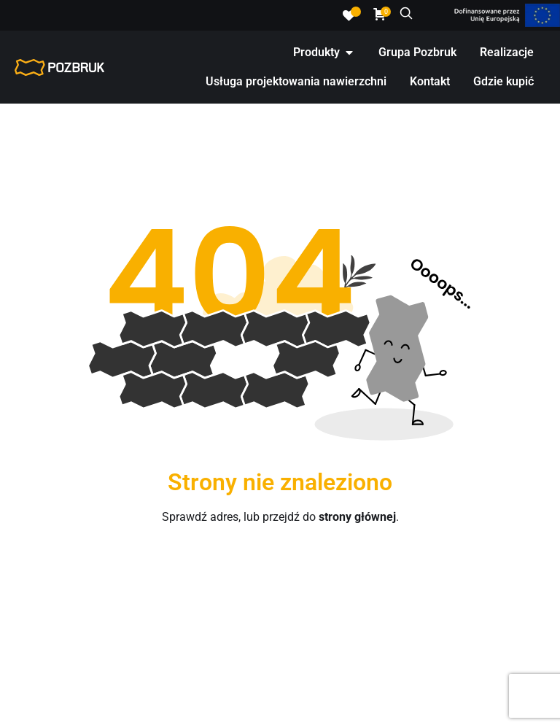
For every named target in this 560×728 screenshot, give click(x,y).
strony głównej (357, 517)
